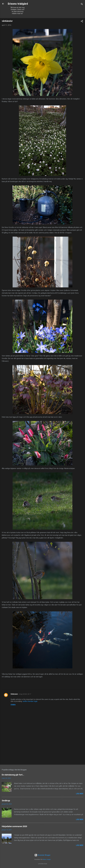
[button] (82, 22)
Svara (13, 705)
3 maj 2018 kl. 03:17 (25, 694)
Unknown (14, 694)
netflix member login (30, 701)
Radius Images (47, 859)
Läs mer (80, 794)
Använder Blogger (42, 855)
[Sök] (82, 4)
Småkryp (6, 801)
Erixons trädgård (17, 4)
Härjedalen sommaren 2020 (14, 826)
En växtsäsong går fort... (13, 775)
